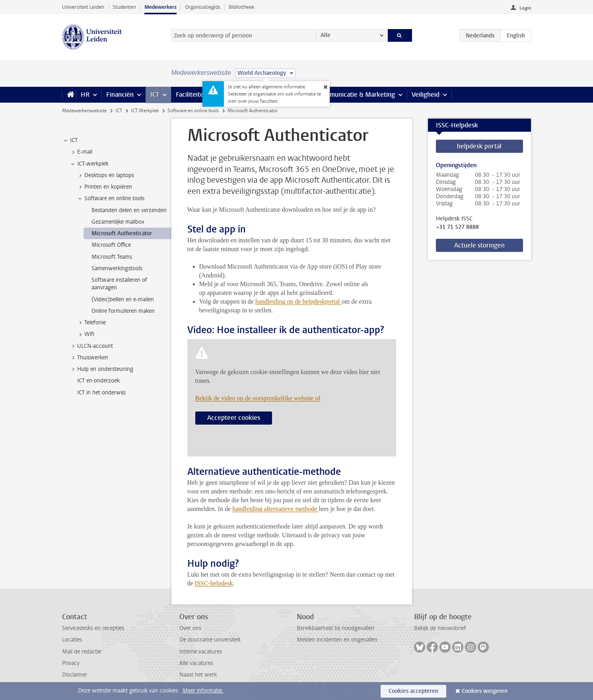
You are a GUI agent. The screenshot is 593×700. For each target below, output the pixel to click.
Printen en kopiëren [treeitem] (104, 187)
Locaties (72, 640)
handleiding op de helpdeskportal (298, 301)
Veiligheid (426, 95)
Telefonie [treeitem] (91, 323)
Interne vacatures (201, 652)
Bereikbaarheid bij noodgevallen (335, 628)
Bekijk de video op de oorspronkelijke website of (258, 398)
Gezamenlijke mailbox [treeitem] (118, 222)
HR (85, 95)
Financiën (120, 95)
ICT (155, 95)
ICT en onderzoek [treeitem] (98, 381)
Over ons (190, 628)
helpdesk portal (479, 146)
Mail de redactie (82, 652)
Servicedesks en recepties (93, 628)
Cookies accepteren (413, 691)
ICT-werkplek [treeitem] (89, 164)
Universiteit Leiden (83, 7)
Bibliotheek (242, 7)
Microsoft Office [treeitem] (111, 245)
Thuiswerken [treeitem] (89, 358)
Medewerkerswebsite (84, 111)
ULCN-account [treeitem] (91, 346)
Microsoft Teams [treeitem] (112, 257)
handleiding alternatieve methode (275, 509)
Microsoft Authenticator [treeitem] (122, 233)
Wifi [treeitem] (86, 334)
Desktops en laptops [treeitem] (105, 175)
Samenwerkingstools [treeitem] (117, 268)
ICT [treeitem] (70, 140)
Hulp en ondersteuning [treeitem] (101, 369)
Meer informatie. (203, 691)
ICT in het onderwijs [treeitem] (101, 393)
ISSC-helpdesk (214, 583)
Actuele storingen (479, 245)
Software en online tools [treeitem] (111, 199)
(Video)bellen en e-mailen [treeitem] (123, 299)
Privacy (71, 663)
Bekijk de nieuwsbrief (440, 628)
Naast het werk (198, 675)
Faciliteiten (192, 95)
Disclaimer (75, 675)
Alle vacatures (196, 663)
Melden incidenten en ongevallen (337, 640)
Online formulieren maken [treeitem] (123, 311)
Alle (326, 35)
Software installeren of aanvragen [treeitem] (119, 284)
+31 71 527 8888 (457, 227)
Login (525, 8)
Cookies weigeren (485, 691)
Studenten (124, 7)
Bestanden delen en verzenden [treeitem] (129, 210)
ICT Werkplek (145, 111)
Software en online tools (193, 111)
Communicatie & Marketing (356, 95)
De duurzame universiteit (210, 640)
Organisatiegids (203, 7)
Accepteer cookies (234, 418)
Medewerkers (160, 7)
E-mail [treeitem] (81, 152)
